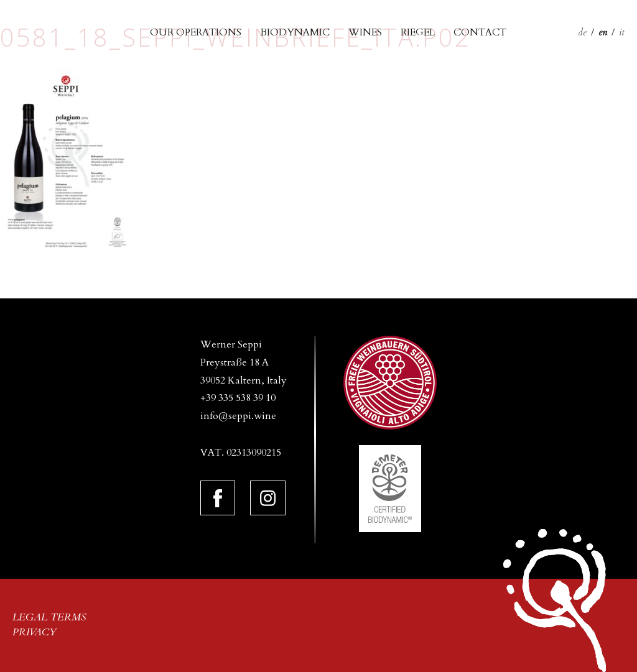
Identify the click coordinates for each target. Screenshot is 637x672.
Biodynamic (295, 32)
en (603, 32)
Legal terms (49, 617)
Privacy (35, 632)
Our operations (196, 32)
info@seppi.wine (238, 416)
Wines (365, 32)
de (582, 32)
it (622, 32)
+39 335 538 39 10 (238, 398)
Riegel (418, 32)
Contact (480, 32)
